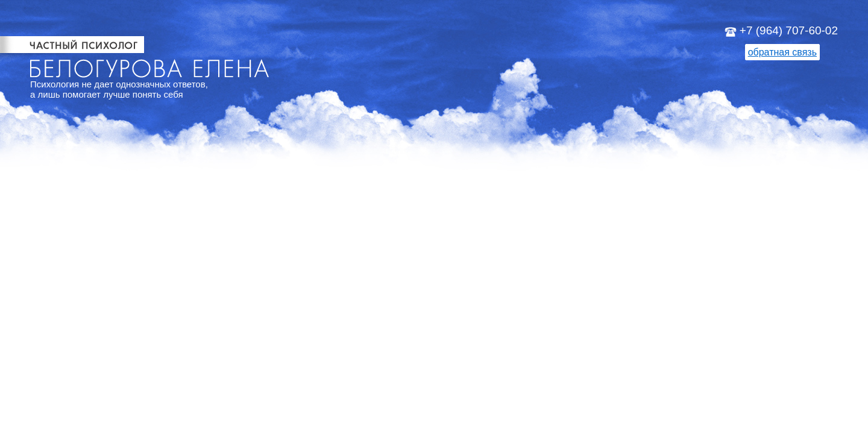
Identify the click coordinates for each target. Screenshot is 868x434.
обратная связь (782, 52)
